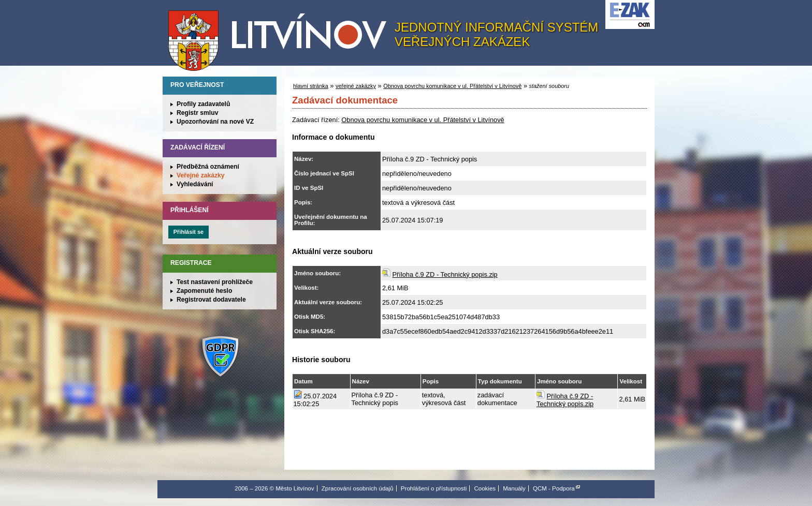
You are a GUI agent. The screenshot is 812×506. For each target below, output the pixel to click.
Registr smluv (197, 113)
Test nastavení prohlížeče (215, 282)
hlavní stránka (311, 86)
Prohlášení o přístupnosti (434, 488)
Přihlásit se (189, 232)
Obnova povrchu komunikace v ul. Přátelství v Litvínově (452, 86)
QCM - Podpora (554, 488)
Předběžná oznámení (208, 167)
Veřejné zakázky (201, 175)
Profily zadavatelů (203, 104)
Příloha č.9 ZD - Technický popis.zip (445, 274)
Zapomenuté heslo (204, 291)
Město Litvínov (281, 36)
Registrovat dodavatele (211, 300)
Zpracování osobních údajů (358, 488)
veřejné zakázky (356, 86)
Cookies (485, 488)
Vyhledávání (195, 184)
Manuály (514, 488)
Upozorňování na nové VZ (215, 122)
